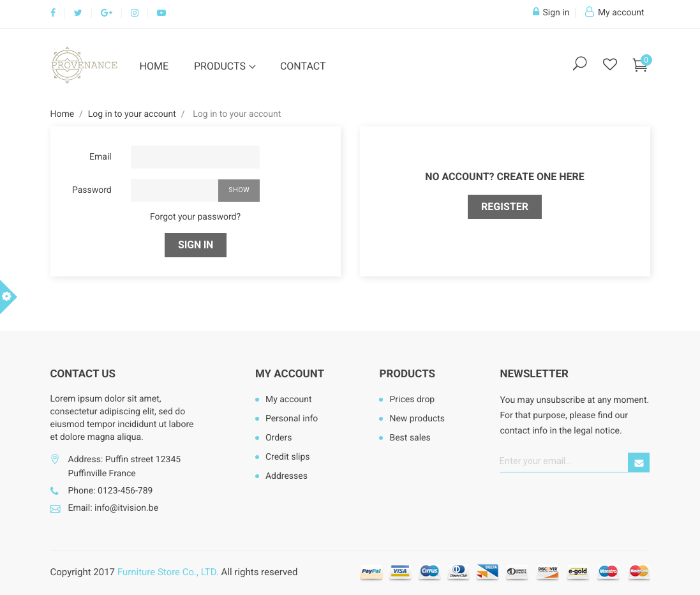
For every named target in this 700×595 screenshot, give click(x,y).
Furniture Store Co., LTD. (168, 572)
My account (290, 374)
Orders (279, 438)
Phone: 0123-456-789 (111, 491)
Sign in (196, 245)
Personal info (292, 419)
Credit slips (288, 457)
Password (92, 190)
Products (221, 66)
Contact (303, 66)
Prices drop (412, 400)
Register (505, 207)
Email (101, 157)
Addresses (287, 476)
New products (417, 419)
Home (154, 66)
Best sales (410, 438)
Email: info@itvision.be (114, 508)
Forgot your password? (195, 217)
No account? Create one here (505, 177)
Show (239, 190)
